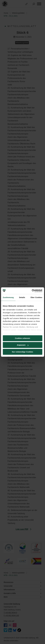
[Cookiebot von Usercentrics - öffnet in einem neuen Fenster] (32, 291)
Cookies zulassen (23, 338)
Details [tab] (22, 297)
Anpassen (23, 345)
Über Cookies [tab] (36, 297)
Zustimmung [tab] (8, 297)
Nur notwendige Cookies (23, 352)
